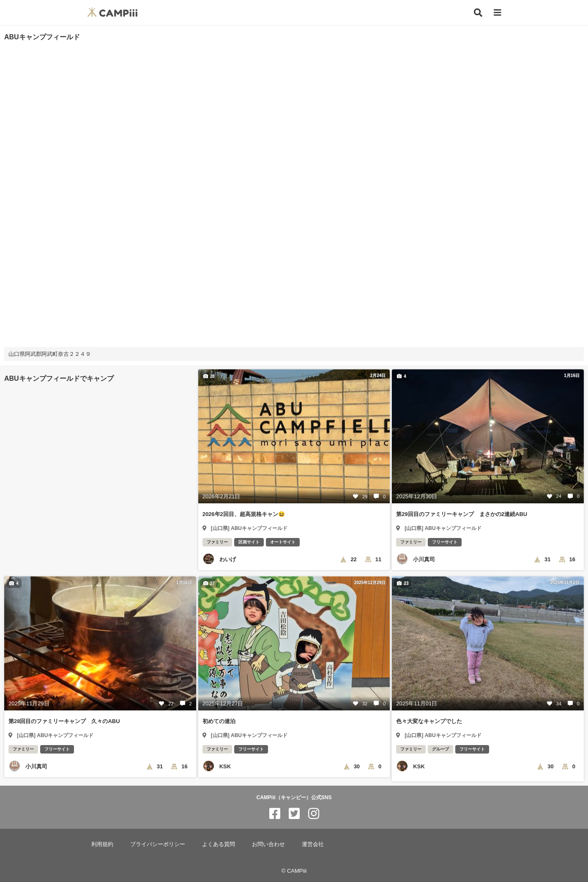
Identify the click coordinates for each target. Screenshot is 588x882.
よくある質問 (219, 844)
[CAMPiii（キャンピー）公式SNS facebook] (275, 814)
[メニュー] (498, 13)
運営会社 (313, 844)
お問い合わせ (268, 844)
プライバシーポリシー (158, 844)
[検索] (478, 13)
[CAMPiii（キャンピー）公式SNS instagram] (314, 814)
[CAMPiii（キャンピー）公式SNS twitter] (294, 814)
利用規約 (102, 844)
